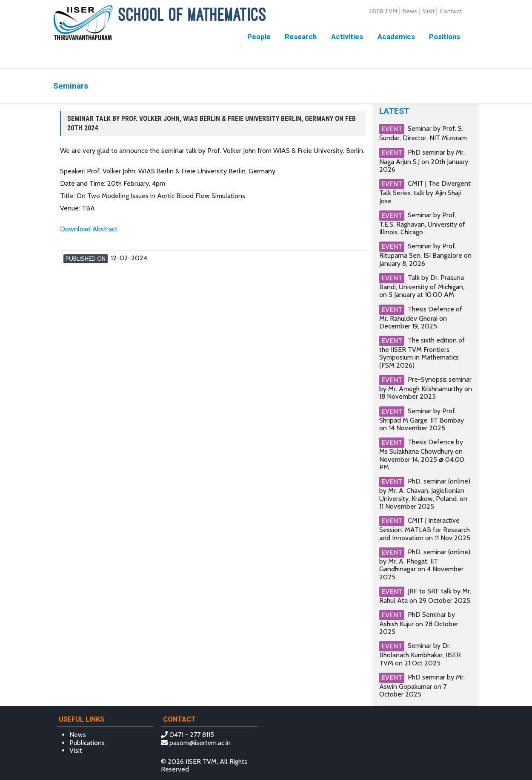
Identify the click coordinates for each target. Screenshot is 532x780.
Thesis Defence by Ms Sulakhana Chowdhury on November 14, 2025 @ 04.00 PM (422, 455)
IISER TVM (384, 11)
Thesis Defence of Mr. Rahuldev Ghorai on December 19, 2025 (421, 317)
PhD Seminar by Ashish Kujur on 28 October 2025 (419, 623)
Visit (429, 11)
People (259, 37)
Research (301, 37)
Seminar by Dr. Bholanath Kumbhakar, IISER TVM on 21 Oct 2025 (420, 654)
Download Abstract (89, 229)
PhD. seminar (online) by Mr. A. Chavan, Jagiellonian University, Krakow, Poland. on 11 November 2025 (425, 494)
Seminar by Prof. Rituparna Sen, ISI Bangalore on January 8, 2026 (425, 255)
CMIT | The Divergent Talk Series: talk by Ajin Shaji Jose (425, 192)
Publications (87, 743)
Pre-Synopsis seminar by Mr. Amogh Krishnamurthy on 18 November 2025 (426, 388)
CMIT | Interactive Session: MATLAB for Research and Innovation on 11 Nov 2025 (425, 529)
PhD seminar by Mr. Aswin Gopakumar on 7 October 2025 (422, 686)
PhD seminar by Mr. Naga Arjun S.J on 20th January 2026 (424, 161)
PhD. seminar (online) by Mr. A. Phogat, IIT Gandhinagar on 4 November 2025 (425, 564)
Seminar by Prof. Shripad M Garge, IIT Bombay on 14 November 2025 (422, 419)
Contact (450, 11)
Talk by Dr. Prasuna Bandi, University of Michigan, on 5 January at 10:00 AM (422, 286)
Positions (445, 37)
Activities (347, 37)
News (410, 11)
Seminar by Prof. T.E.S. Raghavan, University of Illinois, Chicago (422, 223)
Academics (396, 37)
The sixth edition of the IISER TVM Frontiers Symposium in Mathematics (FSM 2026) (422, 353)
